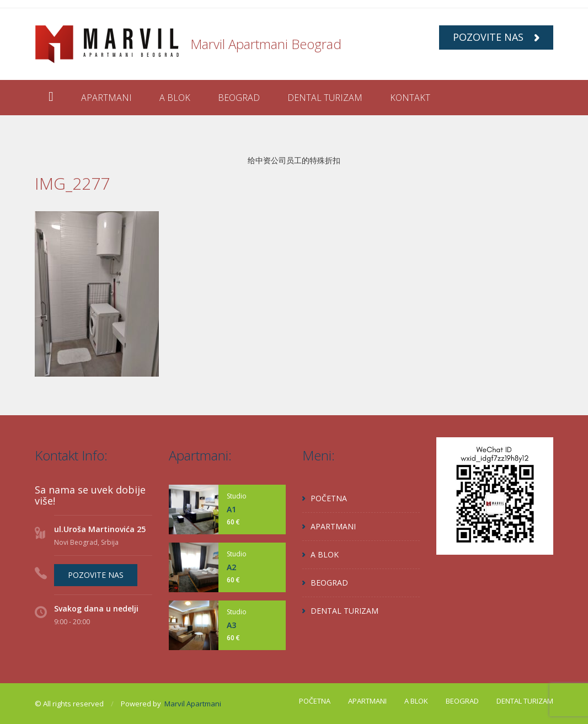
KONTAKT (410, 98)
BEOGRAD (239, 98)
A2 (231, 567)
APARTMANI (106, 98)
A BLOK (175, 98)
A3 (231, 625)
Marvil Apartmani (193, 704)
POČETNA (329, 498)
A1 (231, 509)
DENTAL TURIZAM (325, 98)
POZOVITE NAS (496, 37)
